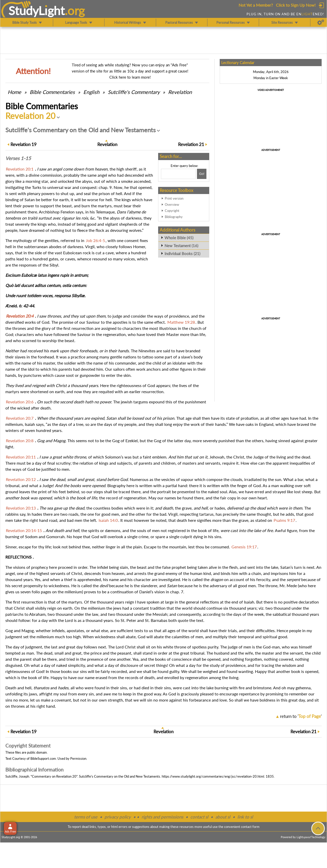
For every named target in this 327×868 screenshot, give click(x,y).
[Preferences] (321, 22)
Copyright (172, 211)
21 (191, 144)
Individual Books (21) (182, 254)
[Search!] (202, 174)
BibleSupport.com (43, 758)
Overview (172, 204)
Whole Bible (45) (179, 238)
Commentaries (52, 92)
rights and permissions (162, 817)
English (91, 92)
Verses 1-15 (18, 158)
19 (24, 144)
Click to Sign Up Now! (296, 5)
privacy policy (118, 817)
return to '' (301, 716)
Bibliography (174, 217)
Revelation (180, 92)
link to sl (245, 817)
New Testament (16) (181, 246)
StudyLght (37, 10)
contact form (250, 827)
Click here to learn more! (130, 77)
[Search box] (178, 174)
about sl (223, 817)
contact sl (199, 817)
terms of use (86, 817)
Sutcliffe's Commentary (134, 92)
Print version (174, 198)
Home (14, 92)
